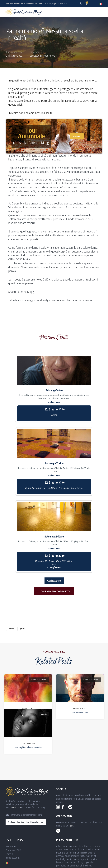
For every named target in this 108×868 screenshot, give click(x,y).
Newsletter (11, 798)
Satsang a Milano (54, 537)
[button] (77, 136)
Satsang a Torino (54, 463)
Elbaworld (59, 832)
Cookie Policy (54, 855)
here (71, 777)
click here (16, 759)
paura (22, 629)
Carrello (9, 805)
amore (11, 629)
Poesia (44, 704)
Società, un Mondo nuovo (42, 56)
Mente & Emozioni (39, 680)
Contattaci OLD (13, 802)
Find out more (54, 402)
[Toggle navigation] (101, 12)
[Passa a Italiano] (101, 3)
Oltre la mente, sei (80, 713)
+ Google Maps (54, 567)
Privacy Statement (54, 852)
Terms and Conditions (54, 858)
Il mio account (13, 809)
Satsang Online (54, 390)
